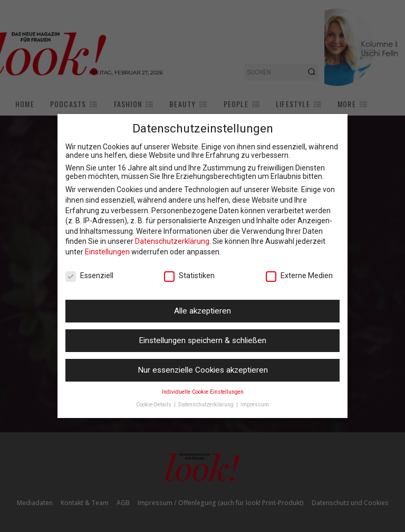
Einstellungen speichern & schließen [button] (202, 340)
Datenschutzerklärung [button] (207, 405)
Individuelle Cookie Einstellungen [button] (203, 392)
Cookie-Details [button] (155, 405)
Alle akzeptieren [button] (202, 311)
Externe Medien (299, 275)
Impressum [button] (255, 405)
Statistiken (189, 275)
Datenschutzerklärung (172, 241)
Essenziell (89, 275)
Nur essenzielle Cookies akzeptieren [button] (203, 370)
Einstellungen (107, 252)
